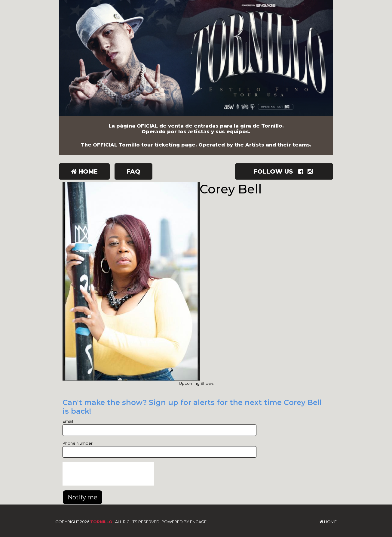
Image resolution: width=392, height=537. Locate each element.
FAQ (133, 171)
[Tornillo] (196, 58)
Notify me (83, 497)
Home (84, 171)
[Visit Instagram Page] (311, 171)
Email (68, 421)
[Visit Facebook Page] (302, 171)
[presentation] (108, 474)
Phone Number (78, 443)
